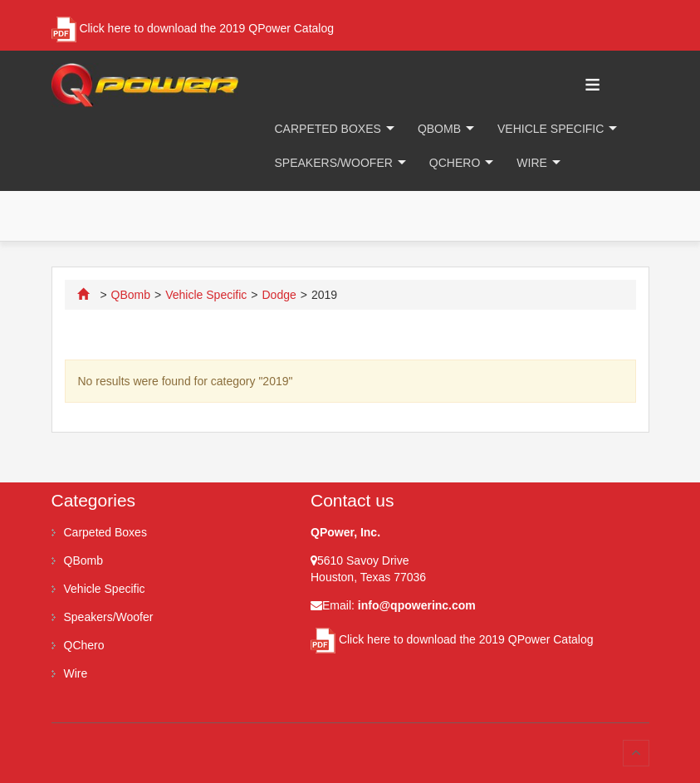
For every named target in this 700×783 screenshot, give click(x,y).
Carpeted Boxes (328, 129)
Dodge (279, 295)
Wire (532, 163)
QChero (455, 163)
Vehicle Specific (551, 129)
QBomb (439, 129)
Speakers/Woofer (334, 163)
